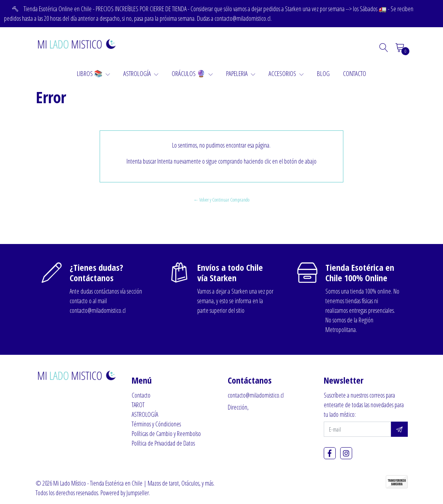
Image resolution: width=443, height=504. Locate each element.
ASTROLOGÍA (141, 73)
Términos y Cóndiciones (156, 424)
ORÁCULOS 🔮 (192, 73)
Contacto (141, 395)
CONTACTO (355, 73)
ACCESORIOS (286, 73)
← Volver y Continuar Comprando (222, 200)
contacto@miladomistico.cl (256, 395)
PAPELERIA (241, 73)
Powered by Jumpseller (125, 493)
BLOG (323, 73)
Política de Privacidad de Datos (163, 443)
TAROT (138, 405)
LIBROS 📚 (93, 73)
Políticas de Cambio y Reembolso (166, 434)
